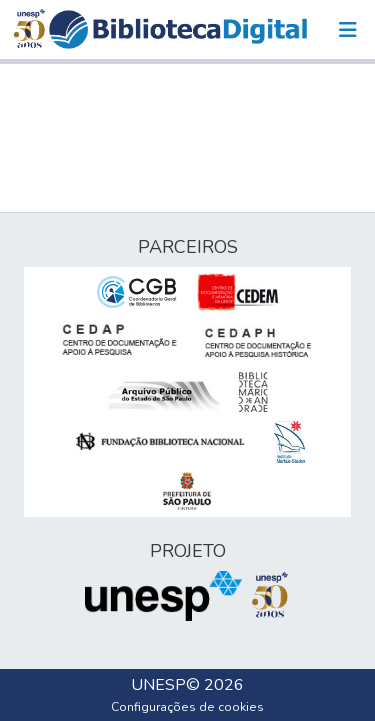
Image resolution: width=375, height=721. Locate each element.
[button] (178, 29)
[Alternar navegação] (348, 30)
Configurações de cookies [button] (187, 707)
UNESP (158, 685)
